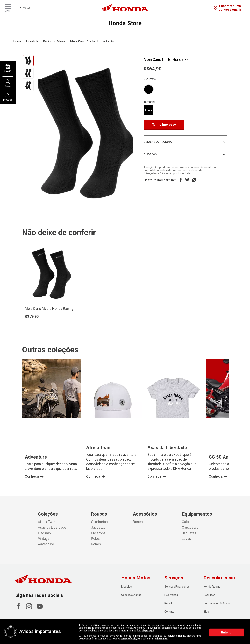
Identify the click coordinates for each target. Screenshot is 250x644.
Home (17, 41)
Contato (169, 612)
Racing (48, 41)
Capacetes (190, 527)
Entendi (227, 633)
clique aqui (148, 631)
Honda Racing (212, 587)
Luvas (186, 539)
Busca (8, 83)
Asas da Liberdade (52, 527)
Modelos (126, 587)
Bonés (96, 544)
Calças (187, 522)
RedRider (209, 595)
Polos (95, 539)
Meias (61, 41)
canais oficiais (128, 639)
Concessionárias (131, 595)
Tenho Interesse (164, 125)
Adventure (46, 544)
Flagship (44, 533)
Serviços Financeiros (177, 587)
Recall (168, 603)
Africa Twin (47, 522)
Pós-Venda (171, 595)
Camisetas (99, 522)
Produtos (8, 97)
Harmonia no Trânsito (217, 603)
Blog (206, 612)
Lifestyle (32, 41)
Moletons (98, 533)
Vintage (44, 539)
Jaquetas (98, 527)
